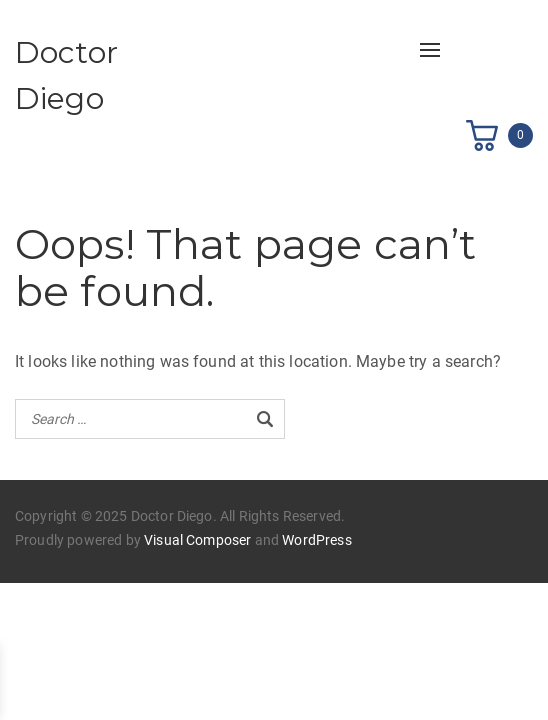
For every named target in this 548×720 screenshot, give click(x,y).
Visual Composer (197, 540)
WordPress (316, 540)
